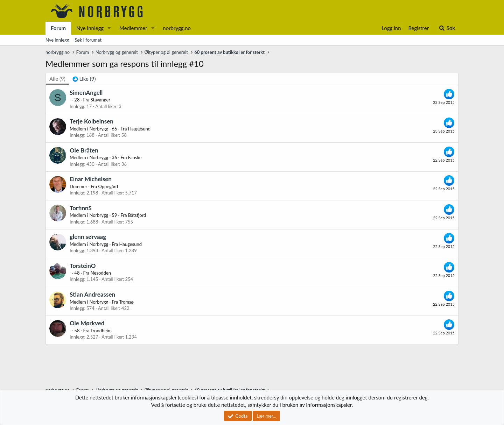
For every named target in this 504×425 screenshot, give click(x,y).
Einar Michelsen (91, 179)
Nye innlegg (90, 28)
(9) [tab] (57, 79)
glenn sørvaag (88, 237)
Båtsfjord (137, 215)
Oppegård (108, 186)
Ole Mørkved (87, 323)
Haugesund (139, 129)
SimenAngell (86, 93)
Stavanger (100, 100)
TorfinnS (81, 208)
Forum (58, 28)
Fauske (135, 157)
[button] (109, 28)
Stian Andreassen (92, 294)
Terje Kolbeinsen (92, 121)
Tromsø (126, 302)
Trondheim (101, 331)
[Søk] (447, 28)
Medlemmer (133, 28)
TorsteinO (83, 266)
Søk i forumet (88, 40)
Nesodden (101, 273)
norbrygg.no (177, 28)
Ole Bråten (84, 150)
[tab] (84, 79)
